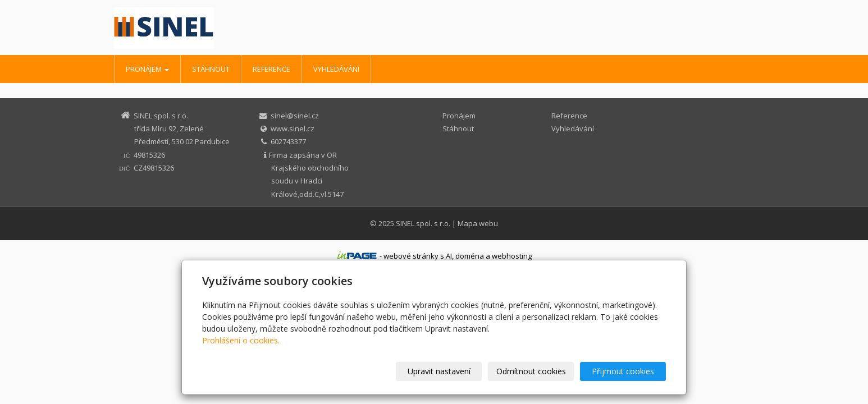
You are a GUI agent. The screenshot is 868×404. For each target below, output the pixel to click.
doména (470, 256)
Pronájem (147, 69)
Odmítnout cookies (531, 371)
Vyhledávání (336, 69)
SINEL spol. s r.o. (423, 223)
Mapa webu (478, 223)
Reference (271, 69)
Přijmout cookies (623, 371)
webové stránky (411, 256)
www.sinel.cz (293, 128)
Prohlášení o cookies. (241, 340)
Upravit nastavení (439, 371)
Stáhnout (211, 69)
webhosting (512, 256)
